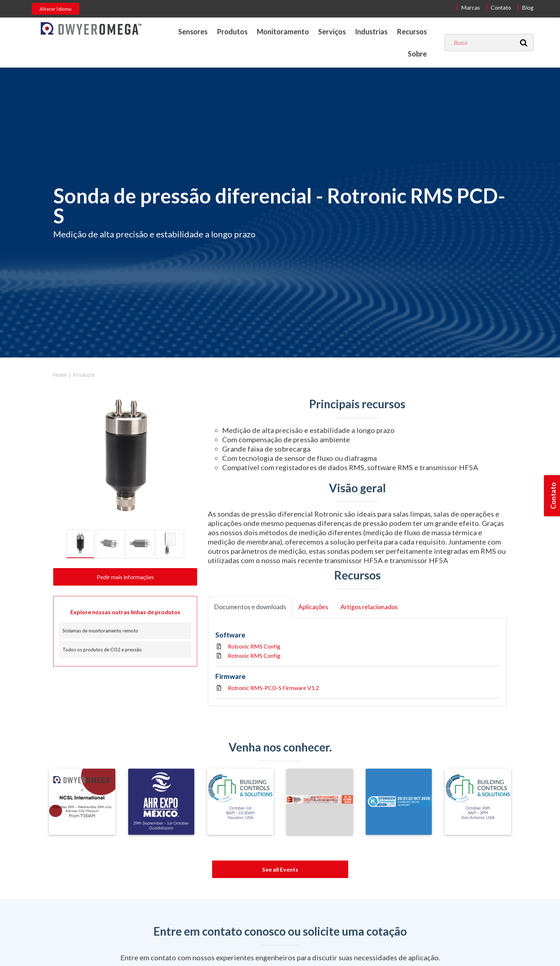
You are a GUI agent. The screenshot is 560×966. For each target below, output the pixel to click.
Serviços (332, 31)
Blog (528, 7)
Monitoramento (283, 31)
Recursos (412, 31)
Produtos (232, 31)
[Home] (91, 28)
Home (60, 375)
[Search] (524, 43)
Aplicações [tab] (313, 607)
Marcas (471, 7)
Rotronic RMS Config (254, 646)
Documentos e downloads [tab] (250, 607)
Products (84, 375)
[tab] (80, 544)
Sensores (193, 31)
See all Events (280, 869)
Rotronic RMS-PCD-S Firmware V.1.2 (273, 688)
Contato (501, 7)
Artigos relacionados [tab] (369, 607)
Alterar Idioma (56, 9)
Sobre (417, 54)
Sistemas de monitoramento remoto (100, 631)
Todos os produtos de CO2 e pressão (102, 650)
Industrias (371, 31)
